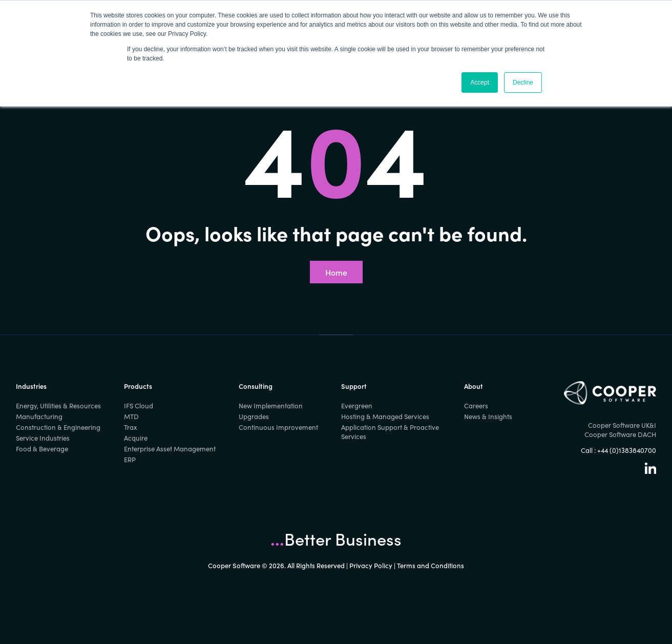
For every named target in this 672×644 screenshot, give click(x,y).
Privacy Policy (371, 565)
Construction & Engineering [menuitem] (58, 427)
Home (336, 272)
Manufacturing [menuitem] (39, 417)
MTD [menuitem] (131, 417)
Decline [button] (523, 82)
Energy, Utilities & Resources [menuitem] (58, 406)
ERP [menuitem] (130, 460)
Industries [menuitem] (31, 386)
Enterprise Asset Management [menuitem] (170, 449)
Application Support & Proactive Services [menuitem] (390, 432)
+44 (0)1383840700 (627, 450)
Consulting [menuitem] (256, 386)
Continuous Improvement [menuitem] (278, 427)
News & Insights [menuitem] (488, 417)
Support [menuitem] (354, 386)
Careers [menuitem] (476, 406)
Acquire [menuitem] (136, 438)
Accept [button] (480, 82)
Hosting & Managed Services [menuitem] (385, 417)
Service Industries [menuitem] (43, 438)
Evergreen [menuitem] (357, 406)
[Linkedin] (650, 471)
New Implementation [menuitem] (271, 406)
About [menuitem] (474, 386)
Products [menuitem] (138, 386)
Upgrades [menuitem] (254, 417)
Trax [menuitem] (130, 427)
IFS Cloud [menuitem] (139, 406)
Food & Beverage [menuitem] (42, 449)
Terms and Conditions (430, 565)
